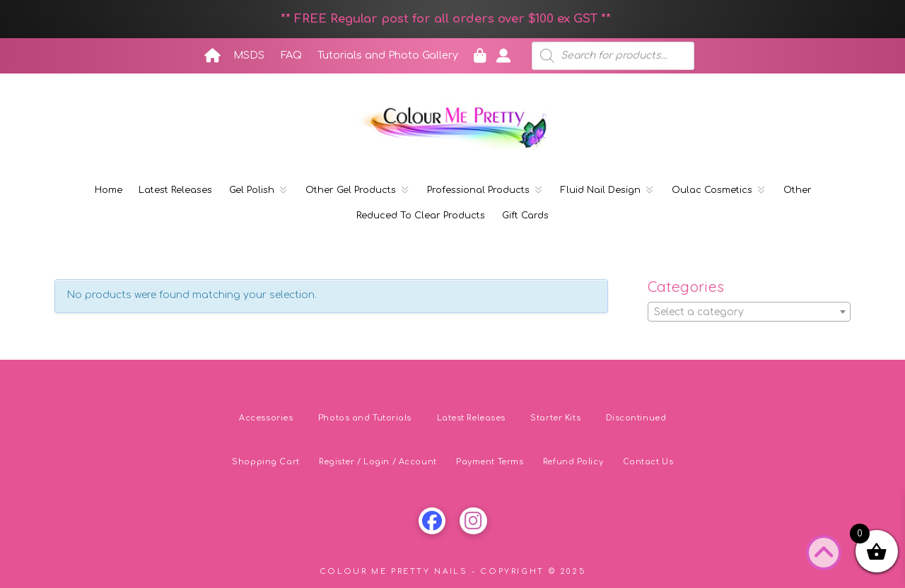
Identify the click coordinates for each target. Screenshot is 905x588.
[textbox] (749, 312)
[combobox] (749, 312)
